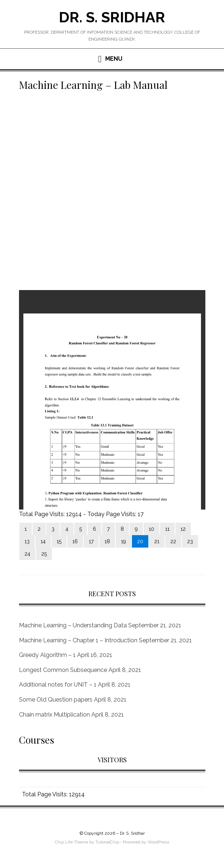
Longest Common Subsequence (63, 670)
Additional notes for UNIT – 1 (58, 685)
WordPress (158, 842)
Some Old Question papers (56, 700)
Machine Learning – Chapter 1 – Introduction (78, 640)
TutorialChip (107, 842)
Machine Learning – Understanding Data (73, 625)
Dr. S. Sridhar (112, 17)
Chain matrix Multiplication (54, 715)
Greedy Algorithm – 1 (47, 655)
